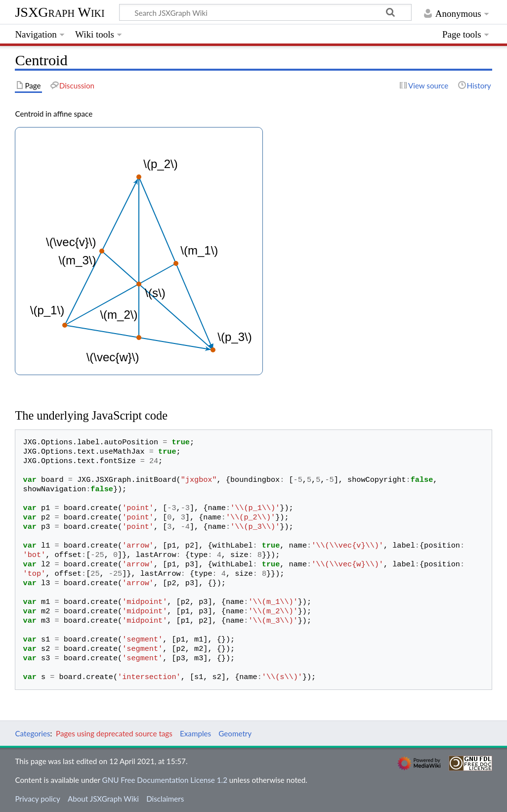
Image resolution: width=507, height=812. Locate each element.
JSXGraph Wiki (60, 12)
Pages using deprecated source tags (114, 733)
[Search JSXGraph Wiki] (265, 12)
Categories (32, 733)
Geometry (235, 733)
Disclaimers (165, 799)
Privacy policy (37, 799)
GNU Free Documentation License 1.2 (165, 780)
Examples (195, 733)
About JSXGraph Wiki (103, 799)
